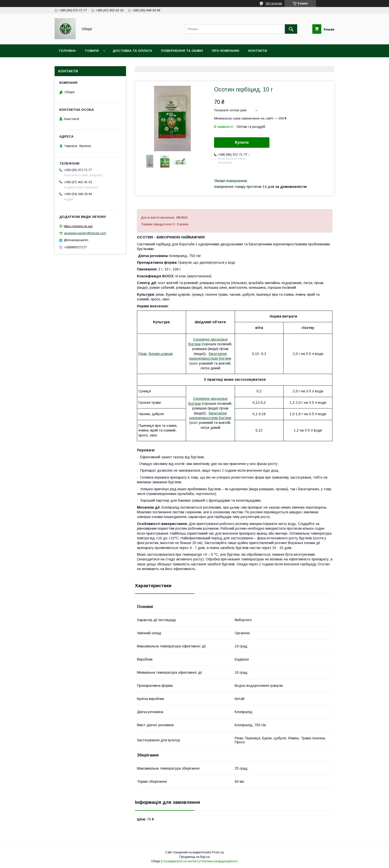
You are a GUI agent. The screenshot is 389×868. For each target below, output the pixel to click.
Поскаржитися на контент (180, 861)
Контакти (258, 51)
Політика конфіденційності (219, 861)
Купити (242, 142)
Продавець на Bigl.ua (194, 857)
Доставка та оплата (132, 51)
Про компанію (226, 51)
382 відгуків (274, 3)
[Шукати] (291, 29)
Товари (92, 51)
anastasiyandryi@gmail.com (85, 233)
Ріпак (143, 354)
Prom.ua (218, 852)
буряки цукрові (161, 354)
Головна (67, 51)
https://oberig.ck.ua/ (78, 226)
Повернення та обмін (182, 51)
